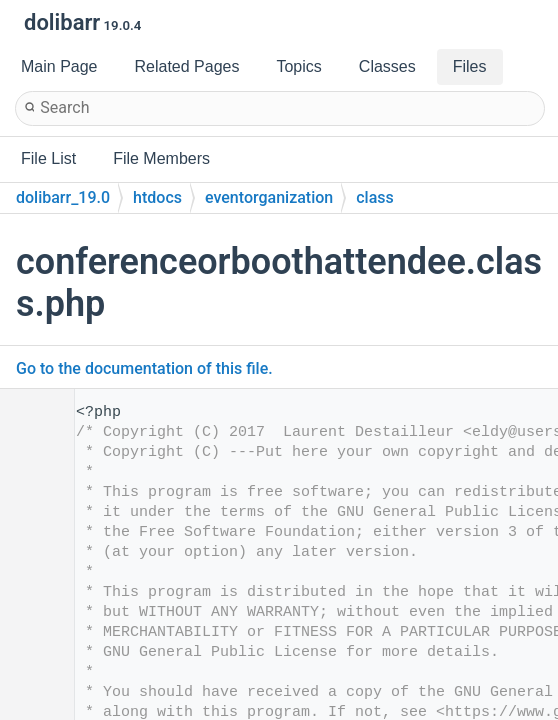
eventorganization (269, 197)
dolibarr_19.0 (63, 197)
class (375, 197)
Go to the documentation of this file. (144, 368)
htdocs (157, 197)
